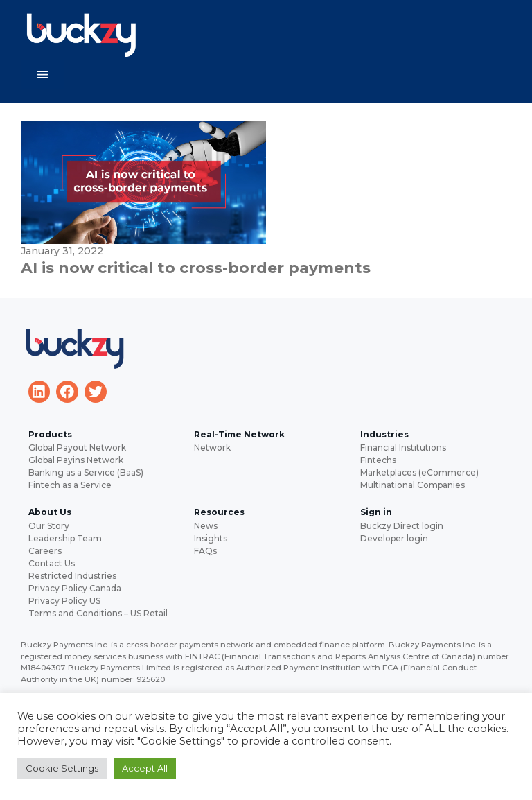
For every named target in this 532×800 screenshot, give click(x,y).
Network (212, 447)
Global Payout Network (77, 447)
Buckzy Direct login (402, 526)
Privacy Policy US (64, 601)
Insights (211, 538)
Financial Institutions (403, 447)
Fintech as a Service (70, 485)
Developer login (394, 538)
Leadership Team (65, 538)
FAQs (205, 551)
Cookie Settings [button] (62, 768)
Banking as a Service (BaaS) (86, 472)
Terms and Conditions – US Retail (98, 613)
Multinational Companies (413, 485)
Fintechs (378, 460)
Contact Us (52, 563)
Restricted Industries (72, 576)
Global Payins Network (76, 460)
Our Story (49, 526)
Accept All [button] (145, 768)
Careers (45, 551)
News (206, 526)
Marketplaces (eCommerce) (419, 472)
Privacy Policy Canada (75, 588)
